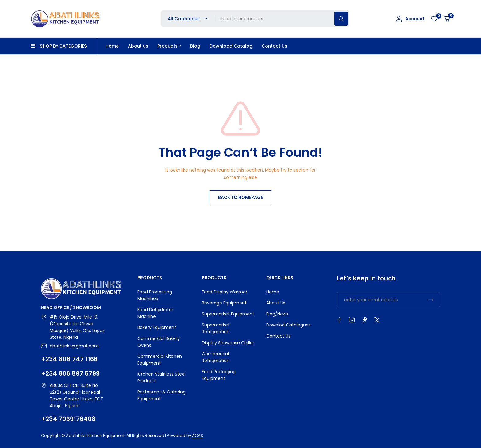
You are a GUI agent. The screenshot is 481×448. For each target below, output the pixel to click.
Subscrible (431, 300)
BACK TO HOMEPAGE (240, 197)
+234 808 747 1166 (69, 359)
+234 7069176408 (68, 419)
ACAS (198, 436)
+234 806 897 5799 (70, 373)
